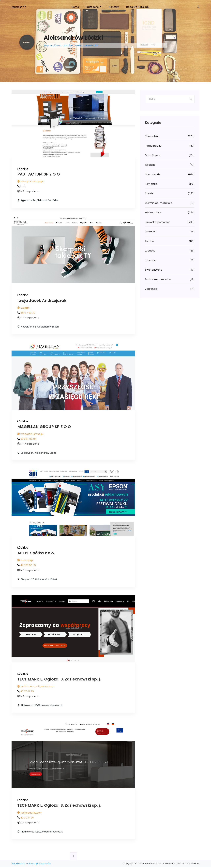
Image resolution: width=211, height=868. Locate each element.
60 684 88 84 (28, 439)
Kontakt (114, 7)
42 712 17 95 (27, 692)
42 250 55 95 (28, 566)
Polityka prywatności (39, 864)
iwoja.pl (23, 308)
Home (75, 7)
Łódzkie (68, 45)
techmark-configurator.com (36, 687)
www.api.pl (25, 561)
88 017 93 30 (28, 313)
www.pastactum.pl (30, 182)
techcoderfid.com (30, 813)
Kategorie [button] (93, 7)
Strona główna (53, 45)
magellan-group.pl (30, 434)
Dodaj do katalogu (138, 7)
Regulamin (18, 864)
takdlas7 (19, 7)
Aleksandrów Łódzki (86, 45)
